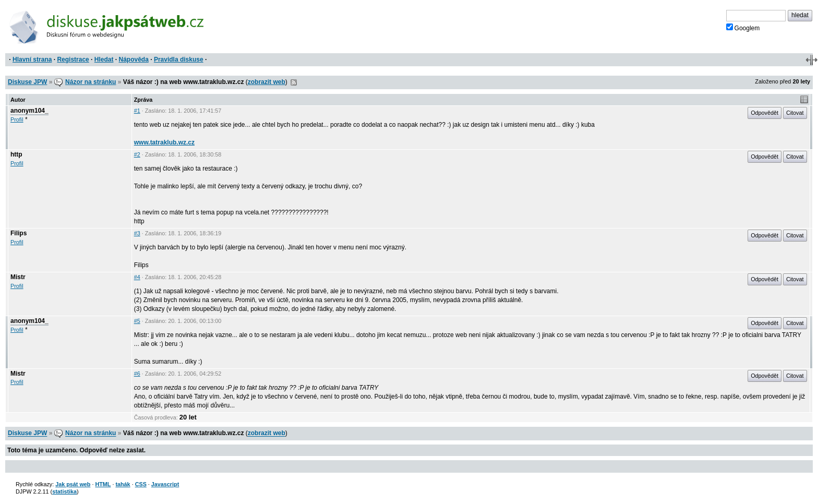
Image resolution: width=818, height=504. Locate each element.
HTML (103, 484)
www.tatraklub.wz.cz (164, 142)
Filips (19, 233)
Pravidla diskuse (179, 59)
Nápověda (134, 59)
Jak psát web (73, 484)
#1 (137, 111)
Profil (17, 119)
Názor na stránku (91, 82)
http (16, 154)
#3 (137, 233)
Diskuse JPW (27, 82)
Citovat (795, 113)
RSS (294, 82)
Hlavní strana (32, 59)
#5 (137, 321)
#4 (137, 277)
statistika (64, 491)
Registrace (73, 59)
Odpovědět (765, 113)
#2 (137, 154)
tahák (123, 484)
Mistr (18, 277)
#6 (137, 374)
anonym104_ (29, 111)
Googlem (743, 28)
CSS (141, 484)
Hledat (104, 59)
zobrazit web (267, 82)
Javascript (165, 484)
